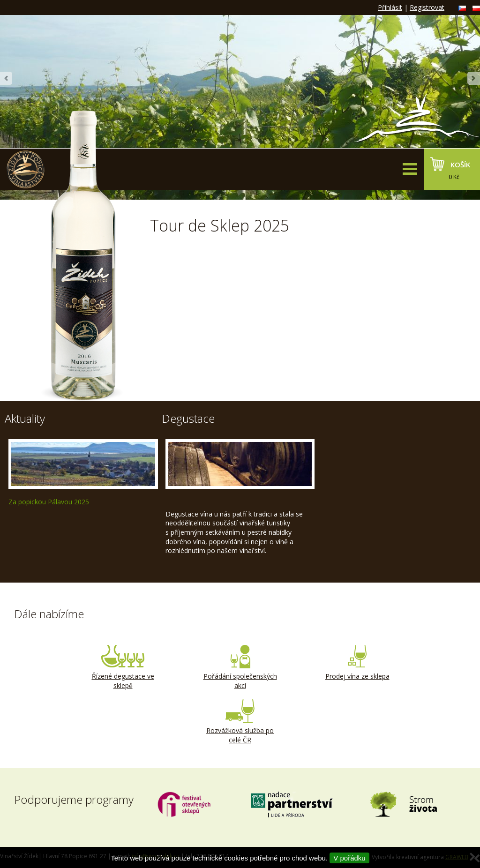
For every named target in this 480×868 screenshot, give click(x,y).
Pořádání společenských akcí (240, 667)
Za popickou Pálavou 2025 (49, 502)
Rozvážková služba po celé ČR (240, 722)
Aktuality (25, 418)
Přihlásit (390, 7)
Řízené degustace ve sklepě (123, 667)
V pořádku (349, 858)
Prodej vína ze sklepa (357, 663)
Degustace (188, 418)
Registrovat (427, 7)
